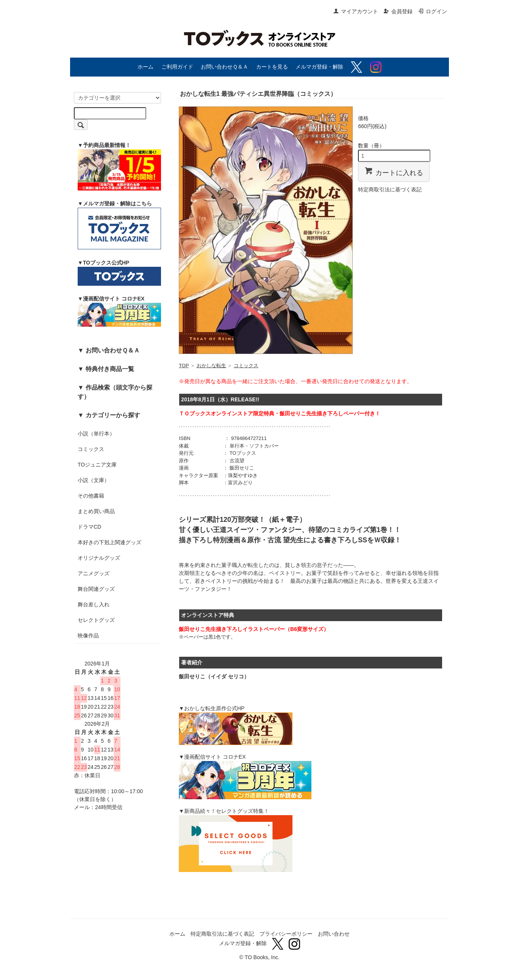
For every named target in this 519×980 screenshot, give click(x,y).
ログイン (432, 11)
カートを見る (272, 67)
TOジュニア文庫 (97, 465)
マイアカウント (356, 11)
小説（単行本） (96, 434)
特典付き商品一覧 (110, 369)
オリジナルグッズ (99, 558)
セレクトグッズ (96, 620)
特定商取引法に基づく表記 (390, 189)
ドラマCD (89, 527)
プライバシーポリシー (286, 934)
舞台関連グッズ (96, 589)
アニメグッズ (94, 573)
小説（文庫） (94, 480)
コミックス (91, 449)
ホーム (145, 67)
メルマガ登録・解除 (319, 67)
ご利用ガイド (177, 67)
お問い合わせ (334, 934)
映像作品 (88, 636)
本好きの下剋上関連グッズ (109, 542)
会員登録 (398, 11)
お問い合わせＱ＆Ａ (224, 67)
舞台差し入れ (94, 604)
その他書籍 (91, 496)
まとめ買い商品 (96, 511)
